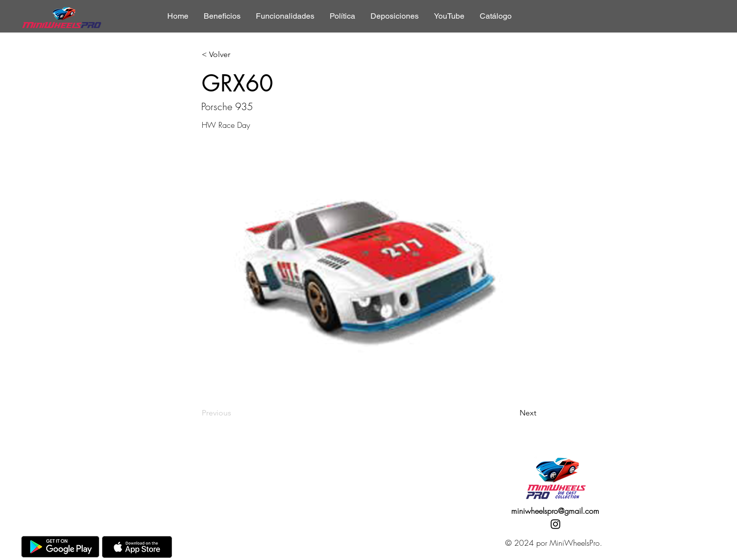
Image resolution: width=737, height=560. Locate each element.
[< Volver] (234, 55)
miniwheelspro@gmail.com (555, 511)
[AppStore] (137, 547)
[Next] (512, 413)
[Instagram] (555, 524)
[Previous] (234, 413)
